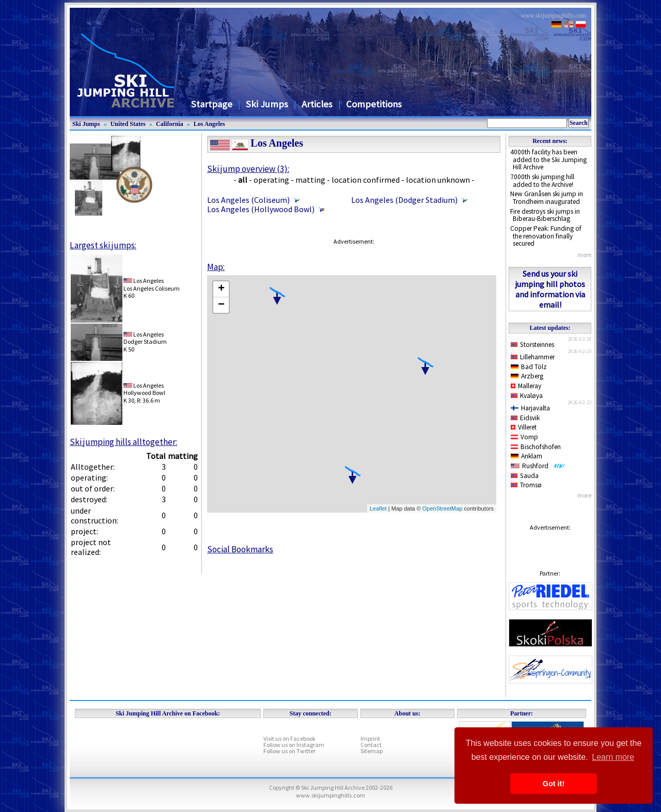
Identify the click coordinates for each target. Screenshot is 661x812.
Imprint (370, 738)
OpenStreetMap (443, 508)
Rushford (538, 466)
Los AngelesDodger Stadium (145, 338)
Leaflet (378, 508)
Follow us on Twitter (289, 751)
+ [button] (221, 289)
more (584, 255)
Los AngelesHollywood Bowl (144, 389)
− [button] (221, 305)
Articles (317, 104)
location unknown (438, 180)
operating (271, 180)
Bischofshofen (536, 447)
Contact (371, 745)
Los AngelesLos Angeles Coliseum (152, 284)
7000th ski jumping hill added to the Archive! (542, 181)
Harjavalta (530, 408)
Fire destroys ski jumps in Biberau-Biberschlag (545, 215)
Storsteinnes (532, 345)
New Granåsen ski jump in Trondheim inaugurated (547, 198)
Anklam (526, 456)
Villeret (524, 427)
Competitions (374, 104)
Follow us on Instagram (294, 745)
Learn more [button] (613, 757)
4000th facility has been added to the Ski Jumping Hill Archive (548, 160)
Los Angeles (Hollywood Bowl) (261, 209)
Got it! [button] (554, 784)
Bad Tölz (529, 367)
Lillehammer (533, 357)
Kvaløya (527, 396)
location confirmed (366, 180)
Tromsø (526, 485)
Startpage (212, 104)
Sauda (525, 476)
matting (310, 180)
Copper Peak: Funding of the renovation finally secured (546, 236)
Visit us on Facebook (289, 738)
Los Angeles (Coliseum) (248, 200)
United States (128, 124)
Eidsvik (525, 418)
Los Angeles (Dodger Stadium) (404, 200)
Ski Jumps (267, 104)
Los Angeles (209, 124)
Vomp (524, 437)
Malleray (526, 386)
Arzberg (527, 376)
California (170, 124)
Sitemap (372, 751)
